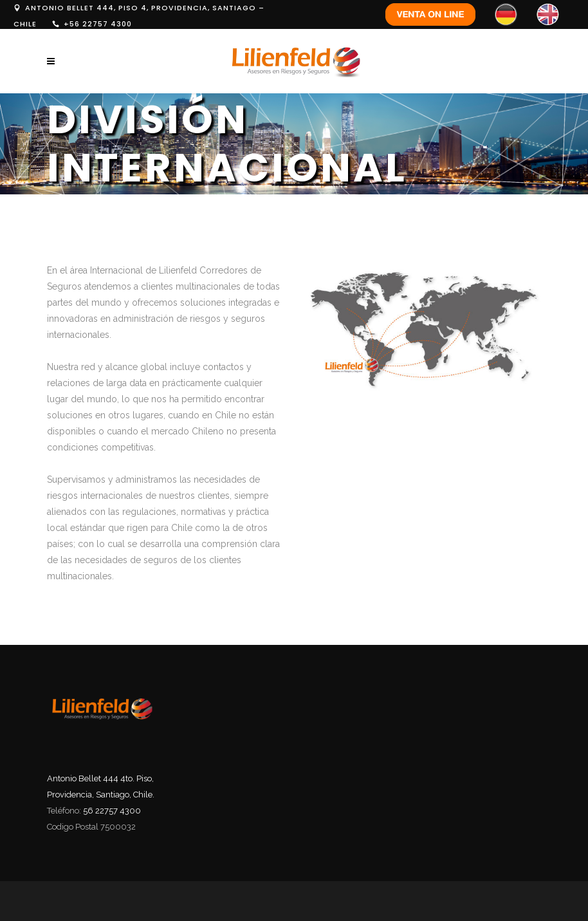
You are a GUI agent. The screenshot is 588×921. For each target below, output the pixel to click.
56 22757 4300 (112, 811)
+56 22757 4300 (98, 24)
